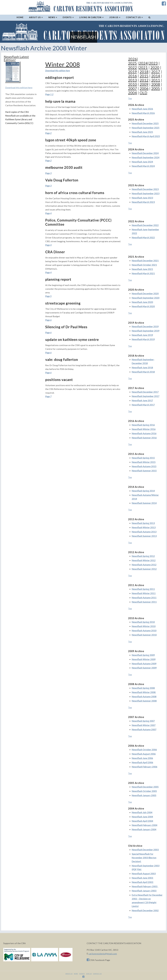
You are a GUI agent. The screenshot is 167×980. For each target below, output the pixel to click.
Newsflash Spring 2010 (143, 622)
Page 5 (48, 296)
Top (130, 98)
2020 (155, 67)
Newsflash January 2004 (144, 829)
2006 (144, 88)
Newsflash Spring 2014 (143, 491)
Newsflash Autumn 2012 (144, 565)
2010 (133, 84)
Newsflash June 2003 (143, 878)
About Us (69, 974)
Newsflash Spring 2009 (143, 655)
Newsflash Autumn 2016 (144, 433)
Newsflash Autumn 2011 (144, 598)
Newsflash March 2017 (143, 405)
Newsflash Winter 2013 (144, 527)
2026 (133, 59)
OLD (143, 93)
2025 (133, 63)
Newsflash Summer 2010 (144, 635)
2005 (156, 88)
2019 (133, 72)
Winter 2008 (63, 64)
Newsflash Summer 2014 (144, 503)
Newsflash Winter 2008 (144, 692)
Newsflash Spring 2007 (143, 721)
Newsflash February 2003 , (145, 886)
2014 (156, 76)
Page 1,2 (49, 94)
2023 (153, 63)
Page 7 (48, 396)
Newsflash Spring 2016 (143, 425)
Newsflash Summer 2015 (144, 471)
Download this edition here (19, 88)
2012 (144, 80)
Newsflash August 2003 (144, 874)
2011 (156, 80)
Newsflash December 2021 (145, 261)
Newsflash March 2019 (143, 339)
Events (82, 974)
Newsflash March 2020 (143, 306)
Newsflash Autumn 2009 (144, 664)
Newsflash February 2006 (145, 767)
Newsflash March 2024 (143, 166)
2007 (133, 88)
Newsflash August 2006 (144, 754)
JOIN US (89, 974)
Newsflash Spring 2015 (143, 458)
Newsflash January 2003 (144, 891)
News (76, 974)
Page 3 (48, 173)
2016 (133, 76)
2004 (133, 93)
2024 (143, 63)
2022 (133, 67)
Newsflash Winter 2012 (144, 560)
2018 (144, 72)
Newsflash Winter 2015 (144, 462)
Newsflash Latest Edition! (16, 58)
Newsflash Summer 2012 (144, 569)
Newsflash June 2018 (142, 368)
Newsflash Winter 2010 (144, 626)
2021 (143, 67)
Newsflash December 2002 (145, 910)
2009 (144, 84)
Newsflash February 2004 (145, 825)
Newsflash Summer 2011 (144, 602)
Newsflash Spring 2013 (143, 523)
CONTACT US (97, 974)
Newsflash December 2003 (145, 850)
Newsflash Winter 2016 (144, 429)
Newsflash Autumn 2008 (144, 697)
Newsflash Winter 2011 (144, 593)
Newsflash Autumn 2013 (144, 532)
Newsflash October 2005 (144, 791)
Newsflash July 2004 (142, 812)
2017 (156, 72)
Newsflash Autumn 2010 (144, 631)
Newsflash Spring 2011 (143, 589)
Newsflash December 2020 (145, 294)
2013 (133, 80)
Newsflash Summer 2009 (144, 668)
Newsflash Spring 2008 (143, 688)
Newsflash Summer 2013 (144, 536)
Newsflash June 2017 (142, 400)
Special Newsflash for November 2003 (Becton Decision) (144, 858)
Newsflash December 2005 (145, 787)
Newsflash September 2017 (146, 396)
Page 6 (48, 320)
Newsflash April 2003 (143, 882)
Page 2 (48, 133)
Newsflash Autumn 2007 (144, 730)
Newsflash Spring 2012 (143, 556)
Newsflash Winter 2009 (144, 659)
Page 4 (48, 213)
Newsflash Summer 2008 (144, 701)
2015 (144, 76)
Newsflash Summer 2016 (144, 438)
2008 (156, 84)
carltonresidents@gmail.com (103, 954)
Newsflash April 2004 (142, 821)
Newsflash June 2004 (142, 817)
